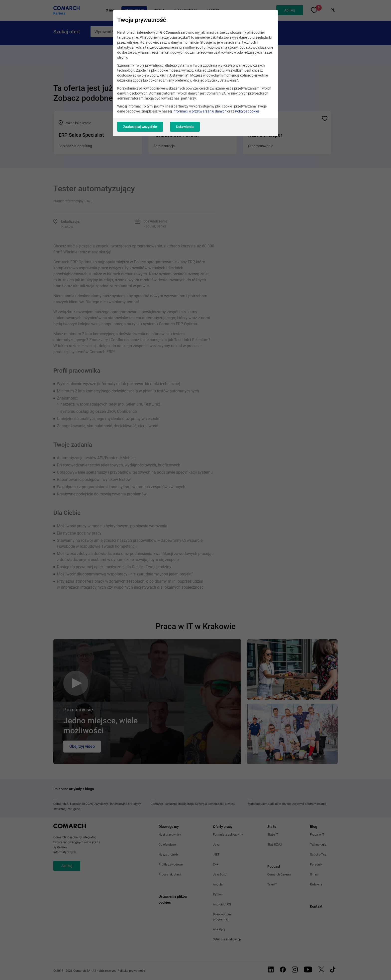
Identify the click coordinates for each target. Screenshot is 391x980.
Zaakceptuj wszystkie (140, 127)
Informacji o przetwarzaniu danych (199, 111)
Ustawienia (185, 127)
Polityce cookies (247, 111)
